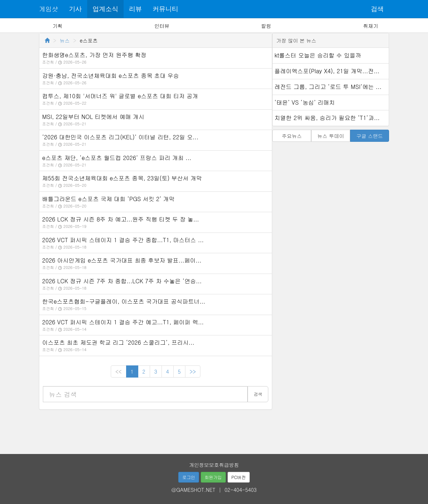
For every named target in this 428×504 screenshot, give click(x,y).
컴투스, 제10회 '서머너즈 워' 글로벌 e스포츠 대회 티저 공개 (120, 96)
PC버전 (239, 477)
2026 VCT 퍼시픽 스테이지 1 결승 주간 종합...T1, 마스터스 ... (123, 240)
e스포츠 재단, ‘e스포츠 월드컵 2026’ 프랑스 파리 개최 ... (117, 158)
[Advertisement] (214, 429)
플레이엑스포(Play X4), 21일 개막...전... (327, 71)
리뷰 (135, 9)
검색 (377, 9)
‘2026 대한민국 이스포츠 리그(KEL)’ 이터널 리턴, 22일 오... (120, 137)
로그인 (189, 477)
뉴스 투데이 (331, 136)
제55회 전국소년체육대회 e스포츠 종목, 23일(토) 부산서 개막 (122, 178)
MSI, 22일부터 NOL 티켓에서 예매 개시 (93, 117)
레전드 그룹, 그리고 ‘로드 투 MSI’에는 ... (328, 87)
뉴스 (65, 40)
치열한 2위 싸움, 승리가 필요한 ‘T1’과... (327, 118)
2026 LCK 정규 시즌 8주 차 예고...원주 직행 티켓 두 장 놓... (121, 219)
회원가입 (213, 477)
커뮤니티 (165, 9)
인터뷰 (162, 26)
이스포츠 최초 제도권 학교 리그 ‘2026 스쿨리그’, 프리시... (118, 342)
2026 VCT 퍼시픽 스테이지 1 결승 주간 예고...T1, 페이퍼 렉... (123, 322)
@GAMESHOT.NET (193, 490)
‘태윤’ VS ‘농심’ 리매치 (305, 102)
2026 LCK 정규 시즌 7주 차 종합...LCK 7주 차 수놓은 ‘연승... (122, 281)
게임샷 (49, 9)
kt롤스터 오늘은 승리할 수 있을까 (318, 55)
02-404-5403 (241, 490)
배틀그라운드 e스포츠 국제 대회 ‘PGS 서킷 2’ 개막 (108, 199)
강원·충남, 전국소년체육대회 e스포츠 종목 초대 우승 (111, 76)
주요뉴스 (292, 136)
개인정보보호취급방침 (214, 465)
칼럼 (266, 26)
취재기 (370, 26)
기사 (75, 9)
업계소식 (105, 9)
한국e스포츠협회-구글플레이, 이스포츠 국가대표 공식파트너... (124, 301)
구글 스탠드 (370, 136)
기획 (58, 26)
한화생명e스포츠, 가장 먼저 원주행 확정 (94, 55)
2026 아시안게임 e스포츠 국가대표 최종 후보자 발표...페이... (122, 260)
